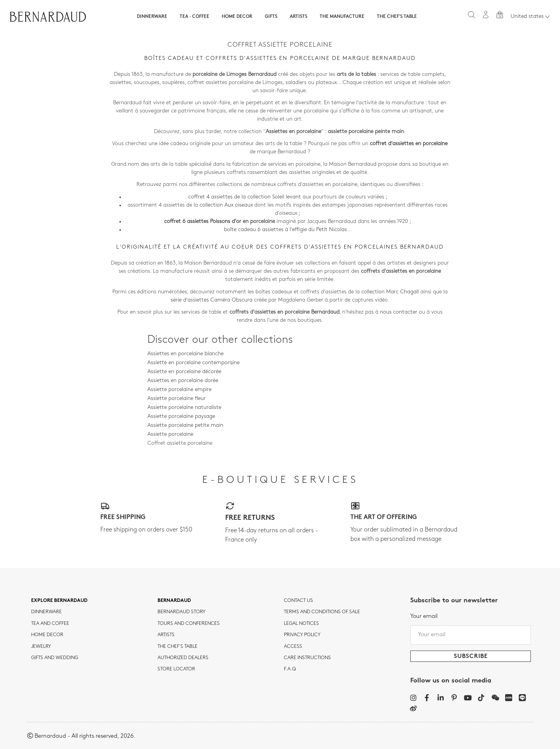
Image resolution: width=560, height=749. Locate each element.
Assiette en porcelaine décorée (184, 372)
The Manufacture (342, 17)
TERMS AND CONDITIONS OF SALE (322, 612)
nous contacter (399, 312)
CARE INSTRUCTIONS (307, 658)
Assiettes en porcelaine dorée (183, 381)
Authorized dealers (183, 658)
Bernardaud (174, 601)
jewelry (41, 647)
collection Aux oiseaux (226, 205)
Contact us (298, 601)
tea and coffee (50, 624)
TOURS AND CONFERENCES (189, 624)
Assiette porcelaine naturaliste (184, 408)
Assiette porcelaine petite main (185, 425)
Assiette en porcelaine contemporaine (193, 363)
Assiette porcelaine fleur (177, 399)
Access (293, 647)
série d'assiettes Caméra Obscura (212, 300)
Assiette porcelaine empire (179, 390)
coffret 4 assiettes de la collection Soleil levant (245, 197)
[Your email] (471, 635)
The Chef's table (397, 17)
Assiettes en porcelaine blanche (185, 354)
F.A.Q (290, 669)
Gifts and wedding (55, 658)
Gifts (271, 17)
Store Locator (176, 669)
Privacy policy (302, 635)
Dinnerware (152, 17)
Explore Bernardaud (59, 601)
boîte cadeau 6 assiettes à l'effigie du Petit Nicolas (285, 230)
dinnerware (46, 612)
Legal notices (301, 624)
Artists (298, 17)
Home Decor (237, 17)
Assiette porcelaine (170, 434)
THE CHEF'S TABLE (178, 647)
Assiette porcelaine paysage (181, 417)
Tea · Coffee (194, 17)
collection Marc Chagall (390, 292)
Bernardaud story (181, 612)
